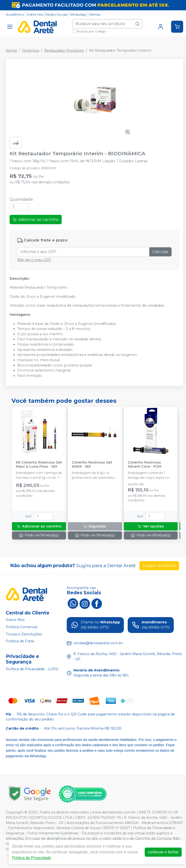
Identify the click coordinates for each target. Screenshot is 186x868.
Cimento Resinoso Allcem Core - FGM (144, 465)
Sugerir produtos (159, 566)
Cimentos (31, 50)
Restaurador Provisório (64, 50)
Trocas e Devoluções (24, 634)
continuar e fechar (163, 852)
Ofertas (95, 15)
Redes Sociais (57, 15)
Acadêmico (15, 15)
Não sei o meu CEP (34, 260)
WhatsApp (78, 15)
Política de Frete (20, 641)
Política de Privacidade (32, 858)
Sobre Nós (35, 15)
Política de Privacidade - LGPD (32, 669)
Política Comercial (22, 627)
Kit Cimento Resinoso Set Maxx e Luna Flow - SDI (39, 465)
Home (11, 50)
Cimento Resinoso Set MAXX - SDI (92, 465)
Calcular (160, 252)
